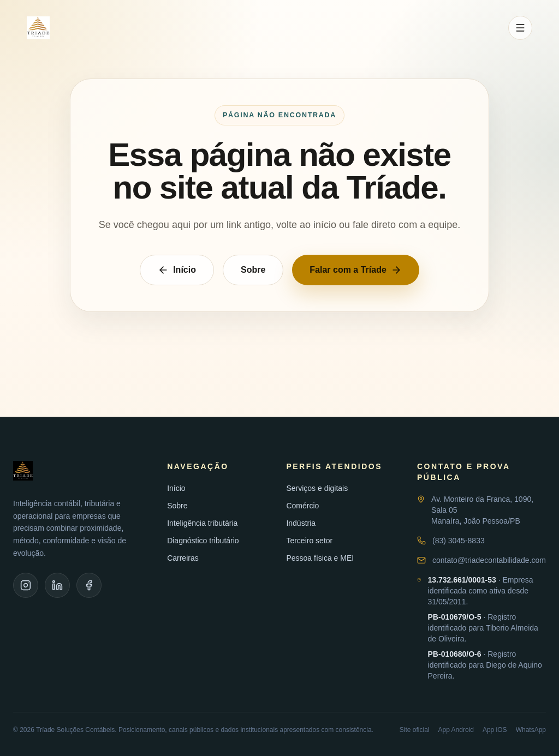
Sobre (253, 270)
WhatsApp (531, 730)
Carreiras (183, 558)
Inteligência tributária (202, 523)
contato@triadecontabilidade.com (489, 560)
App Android (456, 730)
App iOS (495, 730)
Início (177, 270)
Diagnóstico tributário (203, 541)
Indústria (301, 523)
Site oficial (415, 730)
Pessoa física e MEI (320, 558)
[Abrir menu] (520, 28)
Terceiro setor (309, 541)
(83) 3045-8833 (459, 541)
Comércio (302, 506)
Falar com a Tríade (356, 270)
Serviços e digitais (317, 488)
